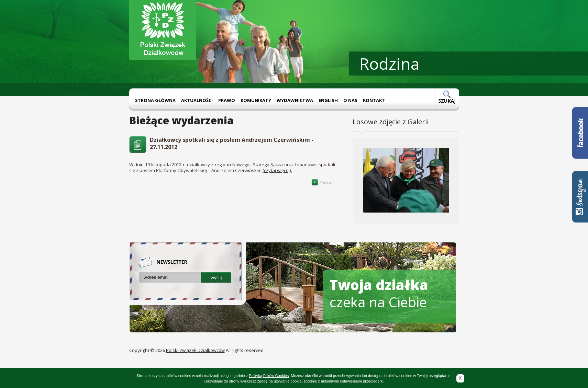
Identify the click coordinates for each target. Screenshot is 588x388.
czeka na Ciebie (379, 293)
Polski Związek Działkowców (195, 350)
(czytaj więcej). (277, 170)
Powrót (322, 182)
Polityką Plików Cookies (269, 376)
